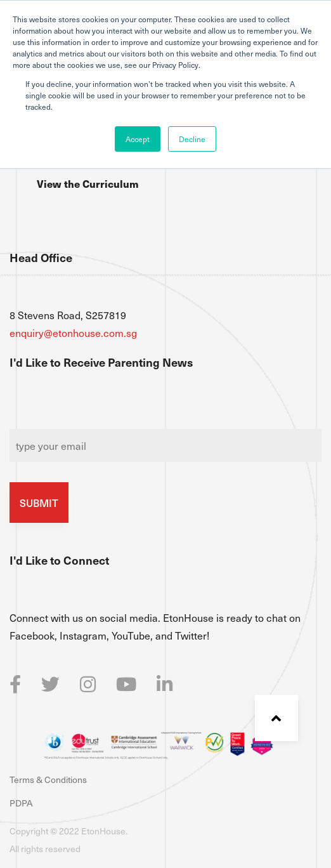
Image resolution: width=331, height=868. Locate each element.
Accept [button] (138, 139)
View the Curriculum (88, 183)
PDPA (21, 803)
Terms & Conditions (48, 779)
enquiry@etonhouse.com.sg (73, 332)
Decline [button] (192, 139)
